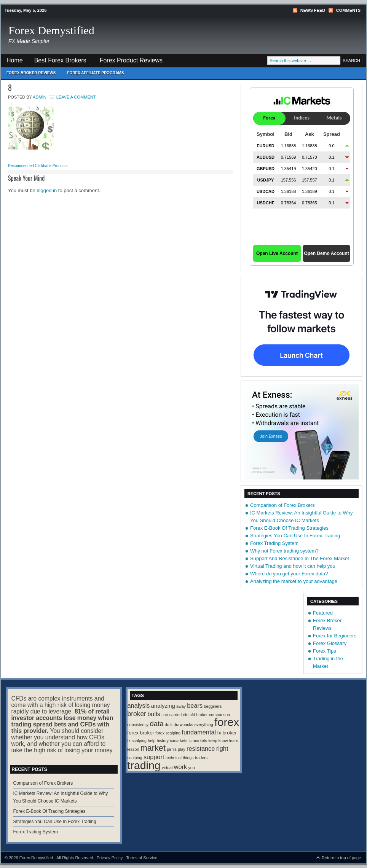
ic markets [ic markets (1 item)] (198, 741)
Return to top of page (341, 858)
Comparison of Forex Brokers (282, 505)
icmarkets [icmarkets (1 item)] (179, 741)
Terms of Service (142, 858)
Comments (348, 10)
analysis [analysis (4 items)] (139, 706)
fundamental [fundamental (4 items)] (199, 732)
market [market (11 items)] (153, 748)
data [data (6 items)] (157, 724)
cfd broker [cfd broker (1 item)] (199, 715)
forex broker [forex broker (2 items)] (141, 733)
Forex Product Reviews (131, 60)
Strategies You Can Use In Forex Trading (295, 536)
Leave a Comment (76, 97)
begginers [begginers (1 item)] (213, 706)
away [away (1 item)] (181, 706)
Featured (323, 613)
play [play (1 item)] (182, 749)
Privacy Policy (110, 858)
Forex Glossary (330, 643)
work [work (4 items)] (180, 767)
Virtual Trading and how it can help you (293, 566)
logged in (47, 190)
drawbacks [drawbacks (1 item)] (183, 725)
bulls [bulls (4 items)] (154, 714)
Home (15, 60)
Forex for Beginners (335, 636)
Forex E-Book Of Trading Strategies (289, 528)
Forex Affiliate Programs (93, 75)
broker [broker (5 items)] (137, 714)
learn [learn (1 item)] (234, 741)
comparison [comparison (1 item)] (219, 715)
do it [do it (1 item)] (169, 725)
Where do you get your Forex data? (289, 574)
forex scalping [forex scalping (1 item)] (168, 733)
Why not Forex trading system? (284, 551)
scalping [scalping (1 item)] (135, 758)
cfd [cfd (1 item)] (186, 715)
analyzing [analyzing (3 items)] (163, 706)
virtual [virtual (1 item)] (167, 768)
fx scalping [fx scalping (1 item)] (137, 741)
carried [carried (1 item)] (176, 715)
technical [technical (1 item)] (174, 758)
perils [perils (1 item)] (172, 749)
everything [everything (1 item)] (204, 725)
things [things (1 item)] (188, 758)
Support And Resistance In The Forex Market (300, 558)
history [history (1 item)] (163, 741)
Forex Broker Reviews (31, 73)
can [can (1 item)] (165, 715)
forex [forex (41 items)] (227, 722)
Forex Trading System (274, 543)
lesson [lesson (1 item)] (133, 749)
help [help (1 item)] (152, 741)
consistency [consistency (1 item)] (138, 725)
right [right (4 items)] (222, 749)
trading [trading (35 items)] (144, 765)
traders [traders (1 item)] (201, 758)
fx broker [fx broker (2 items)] (227, 733)
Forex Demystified (51, 30)
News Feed (313, 10)
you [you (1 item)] (191, 768)
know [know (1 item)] (223, 741)
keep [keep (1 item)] (213, 741)
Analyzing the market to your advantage (294, 581)
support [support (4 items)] (154, 757)
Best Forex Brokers (57, 62)
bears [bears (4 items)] (195, 706)
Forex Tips (325, 651)
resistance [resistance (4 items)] (201, 749)
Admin (39, 97)
